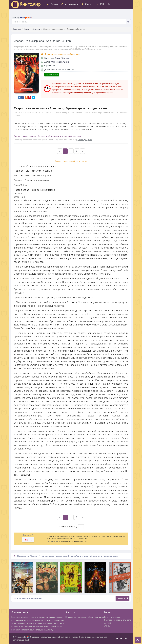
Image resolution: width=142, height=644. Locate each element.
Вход (110, 4)
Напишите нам (53, 541)
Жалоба (28, 540)
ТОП (100, 4)
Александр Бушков (60, 62)
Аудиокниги (70, 4)
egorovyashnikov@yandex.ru (93, 617)
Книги (87, 4)
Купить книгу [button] (52, 75)
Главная (52, 4)
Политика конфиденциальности (118, 620)
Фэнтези (36, 29)
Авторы (108, 623)
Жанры (107, 626)
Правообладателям (112, 617)
